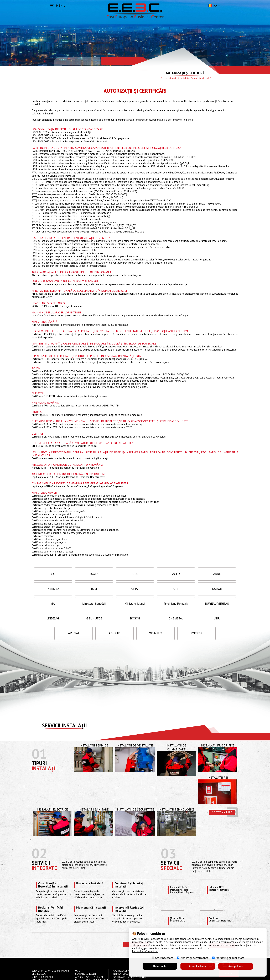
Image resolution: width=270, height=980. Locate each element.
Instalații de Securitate (135, 795)
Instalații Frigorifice (218, 731)
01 (39, 739)
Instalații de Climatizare (176, 732)
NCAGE (152, 589)
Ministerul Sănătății (220, 589)
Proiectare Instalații (90, 869)
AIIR (84, 618)
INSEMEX (220, 574)
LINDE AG (152, 604)
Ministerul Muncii (50, 604)
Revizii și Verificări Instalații (51, 894)
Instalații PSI (218, 763)
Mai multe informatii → (145, 951)
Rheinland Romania (84, 604)
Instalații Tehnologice (176, 795)
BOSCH (220, 604)
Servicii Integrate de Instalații (175, 78)
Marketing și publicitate (228, 958)
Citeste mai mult (222, 797)
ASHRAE (152, 618)
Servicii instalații (64, 710)
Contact (80, 968)
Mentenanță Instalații (91, 893)
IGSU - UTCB (186, 604)
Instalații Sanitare (94, 795)
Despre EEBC (39, 959)
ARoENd (118, 618)
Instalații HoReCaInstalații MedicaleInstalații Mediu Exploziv (184, 875)
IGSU (118, 574)
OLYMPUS (186, 618)
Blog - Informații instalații (92, 965)
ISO (50, 574)
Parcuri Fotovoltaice (44, 965)
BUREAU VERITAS (118, 604)
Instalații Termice (94, 731)
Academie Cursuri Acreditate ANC (221, 905)
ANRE (186, 574)
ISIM (50, 589)
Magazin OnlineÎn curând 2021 (179, 905)
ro (212, 6)
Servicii (41, 848)
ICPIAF (84, 589)
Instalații (44, 753)
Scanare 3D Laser (85, 959)
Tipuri (39, 748)
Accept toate (236, 966)
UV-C (78, 956)
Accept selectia (198, 966)
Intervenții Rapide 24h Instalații (130, 894)
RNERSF (220, 618)
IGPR (118, 589)
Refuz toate (160, 966)
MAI (186, 589)
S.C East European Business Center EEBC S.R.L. (76, 975)
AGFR (152, 574)
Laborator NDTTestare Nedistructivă (221, 874)
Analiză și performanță (193, 958)
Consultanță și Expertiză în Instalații (53, 870)
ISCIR (84, 574)
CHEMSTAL (50, 618)
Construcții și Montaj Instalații (129, 870)
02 (39, 838)
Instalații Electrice (52, 795)
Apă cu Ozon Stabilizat (89, 962)
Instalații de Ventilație (135, 731)
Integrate (44, 853)
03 (169, 838)
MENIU (61, 5)
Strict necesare (163, 958)
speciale (171, 853)
